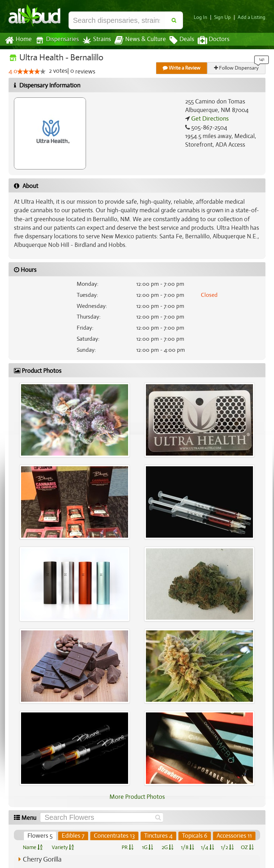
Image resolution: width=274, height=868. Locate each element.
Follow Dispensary (237, 68)
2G (167, 847)
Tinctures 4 (159, 836)
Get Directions (209, 119)
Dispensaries (56, 40)
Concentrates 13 (115, 836)
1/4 (207, 847)
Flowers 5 (42, 836)
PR (127, 847)
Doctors (207, 40)
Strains (94, 40)
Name (33, 847)
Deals (176, 40)
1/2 (227, 847)
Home (18, 40)
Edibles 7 (75, 836)
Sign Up (225, 17)
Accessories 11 (234, 836)
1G (147, 847)
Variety (63, 847)
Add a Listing (252, 17)
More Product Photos (137, 797)
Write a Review (182, 68)
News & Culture (136, 40)
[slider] (31, 72)
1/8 (187, 847)
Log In (203, 17)
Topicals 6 (195, 836)
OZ (247, 847)
